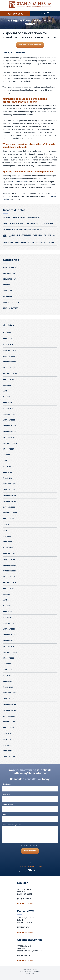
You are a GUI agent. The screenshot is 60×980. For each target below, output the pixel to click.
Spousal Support (11, 308)
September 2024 (10, 443)
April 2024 (8, 472)
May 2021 (7, 606)
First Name (7, 784)
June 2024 (7, 461)
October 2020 (9, 646)
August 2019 (8, 728)
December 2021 (9, 565)
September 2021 (10, 582)
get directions (25, 904)
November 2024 (10, 432)
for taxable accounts (19, 182)
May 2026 (7, 333)
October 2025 (9, 368)
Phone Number (8, 805)
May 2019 (7, 745)
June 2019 (7, 739)
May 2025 (7, 397)
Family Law (8, 291)
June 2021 (7, 600)
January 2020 (9, 699)
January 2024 (9, 490)
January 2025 (9, 420)
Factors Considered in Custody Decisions (21, 218)
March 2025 (8, 408)
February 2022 (9, 553)
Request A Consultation (30, 45)
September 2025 (10, 374)
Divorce (7, 285)
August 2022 (9, 519)
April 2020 (8, 681)
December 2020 (10, 635)
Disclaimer (37, 971)
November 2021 (9, 571)
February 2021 (9, 623)
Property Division (11, 302)
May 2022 (7, 536)
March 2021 (8, 617)
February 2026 (9, 350)
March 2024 (8, 478)
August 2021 (8, 588)
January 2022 (9, 559)
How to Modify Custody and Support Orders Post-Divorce (29, 243)
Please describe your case (13, 825)
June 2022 (7, 530)
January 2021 (9, 629)
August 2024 (9, 449)
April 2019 (7, 751)
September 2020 (10, 652)
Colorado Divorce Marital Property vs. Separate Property (29, 223)
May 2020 (7, 675)
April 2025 (8, 403)
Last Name (7, 794)
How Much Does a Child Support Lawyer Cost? (23, 229)
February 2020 (9, 693)
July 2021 (7, 594)
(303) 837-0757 (24, 927)
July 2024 (7, 455)
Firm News (20, 52)
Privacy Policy (30, 973)
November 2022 (10, 501)
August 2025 (9, 379)
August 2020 (9, 658)
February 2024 (9, 484)
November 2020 (10, 641)
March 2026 (8, 345)
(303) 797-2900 (15, 14)
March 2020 (8, 687)
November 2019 (9, 710)
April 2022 (8, 542)
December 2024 (10, 426)
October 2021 (9, 577)
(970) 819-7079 (24, 956)
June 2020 (7, 670)
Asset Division (9, 267)
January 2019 (9, 757)
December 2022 (10, 495)
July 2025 (7, 385)
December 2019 (9, 704)
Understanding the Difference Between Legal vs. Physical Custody (29, 236)
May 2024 (7, 466)
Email (5, 815)
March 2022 (8, 548)
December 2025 (10, 362)
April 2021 (7, 612)
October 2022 (9, 507)
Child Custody (9, 273)
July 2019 (7, 733)
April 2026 (8, 339)
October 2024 (9, 437)
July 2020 (7, 664)
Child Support (9, 279)
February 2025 (9, 414)
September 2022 (10, 513)
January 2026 (9, 356)
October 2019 (9, 716)
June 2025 (7, 391)
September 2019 (10, 722)
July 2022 (7, 524)
